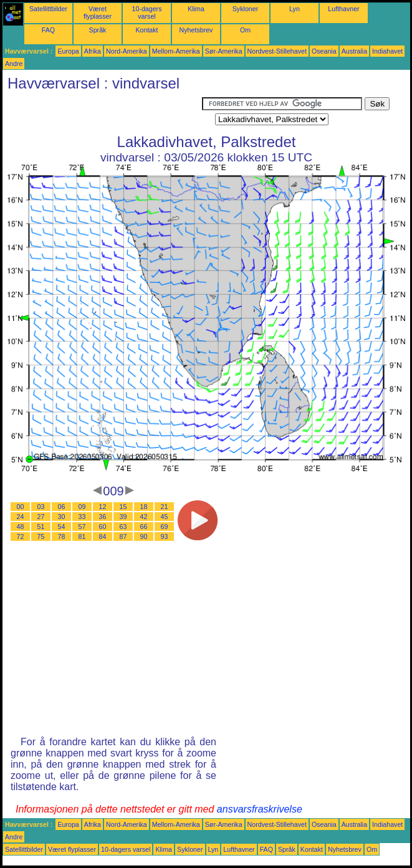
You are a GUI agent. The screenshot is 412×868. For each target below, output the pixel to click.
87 (123, 537)
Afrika (93, 51)
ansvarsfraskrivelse (260, 809)
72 (21, 537)
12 (103, 507)
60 (103, 527)
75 (41, 537)
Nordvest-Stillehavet (277, 51)
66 (144, 527)
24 (21, 517)
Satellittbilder (48, 9)
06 (62, 507)
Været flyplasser (98, 12)
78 (62, 537)
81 (82, 537)
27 (41, 517)
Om (245, 30)
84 (103, 537)
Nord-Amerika (127, 51)
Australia (354, 51)
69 (165, 527)
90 (144, 537)
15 (123, 507)
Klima (196, 9)
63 (123, 527)
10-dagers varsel (147, 12)
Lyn (295, 9)
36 (103, 517)
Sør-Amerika (224, 51)
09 (82, 507)
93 (165, 537)
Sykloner (245, 9)
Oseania (324, 51)
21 (165, 507)
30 (62, 517)
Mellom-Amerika (176, 51)
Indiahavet (387, 51)
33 (82, 517)
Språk (98, 30)
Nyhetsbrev (196, 30)
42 (144, 517)
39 (123, 517)
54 (62, 527)
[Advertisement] (102, 113)
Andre (14, 64)
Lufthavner (343, 9)
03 (41, 507)
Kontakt (146, 30)
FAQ (48, 30)
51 (41, 527)
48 (21, 527)
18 (144, 507)
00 (21, 507)
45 (165, 517)
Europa (68, 51)
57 (82, 527)
